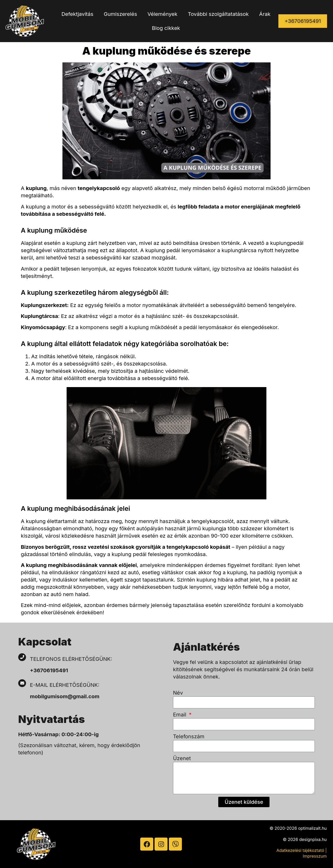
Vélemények (162, 14)
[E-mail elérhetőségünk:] (22, 683)
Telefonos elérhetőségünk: (71, 659)
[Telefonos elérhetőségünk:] (22, 657)
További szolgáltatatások (218, 14)
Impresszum (315, 856)
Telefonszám (189, 736)
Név (178, 693)
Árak (265, 14)
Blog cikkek (166, 28)
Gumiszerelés (120, 14)
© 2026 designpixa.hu (305, 839)
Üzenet (182, 758)
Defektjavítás (77, 14)
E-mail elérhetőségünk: (65, 685)
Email (180, 715)
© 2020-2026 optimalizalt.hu (298, 828)
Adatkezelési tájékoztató (300, 850)
